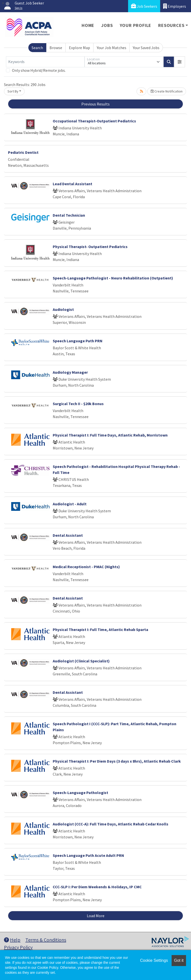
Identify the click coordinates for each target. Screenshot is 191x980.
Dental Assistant (68, 535)
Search (37, 48)
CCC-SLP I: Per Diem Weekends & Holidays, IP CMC (97, 887)
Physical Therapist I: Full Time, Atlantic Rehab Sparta (100, 629)
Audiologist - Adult (70, 504)
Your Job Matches (112, 48)
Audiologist (63, 309)
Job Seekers (144, 6)
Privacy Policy (18, 947)
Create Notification (167, 91)
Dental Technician (69, 215)
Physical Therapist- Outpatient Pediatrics (90, 247)
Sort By (13, 91)
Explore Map (79, 48)
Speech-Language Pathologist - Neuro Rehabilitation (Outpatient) (113, 278)
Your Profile (136, 25)
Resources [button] (171, 25)
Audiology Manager (70, 372)
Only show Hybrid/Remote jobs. (39, 70)
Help (12, 940)
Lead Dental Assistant (72, 184)
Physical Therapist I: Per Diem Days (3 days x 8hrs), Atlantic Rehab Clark (117, 761)
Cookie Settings (154, 960)
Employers (175, 6)
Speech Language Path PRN (78, 341)
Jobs (107, 25)
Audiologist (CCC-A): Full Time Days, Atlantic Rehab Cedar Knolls (111, 824)
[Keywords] (45, 62)
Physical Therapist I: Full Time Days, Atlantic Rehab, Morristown (110, 435)
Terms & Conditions (46, 940)
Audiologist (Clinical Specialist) (81, 661)
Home (88, 25)
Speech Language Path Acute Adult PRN (88, 855)
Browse (56, 48)
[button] (180, 62)
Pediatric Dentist (23, 152)
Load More (96, 916)
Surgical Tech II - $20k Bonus (78, 404)
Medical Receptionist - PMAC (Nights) (86, 567)
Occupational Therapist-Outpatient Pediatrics (94, 121)
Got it (179, 960)
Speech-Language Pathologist (80, 793)
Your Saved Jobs (146, 48)
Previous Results (95, 104)
